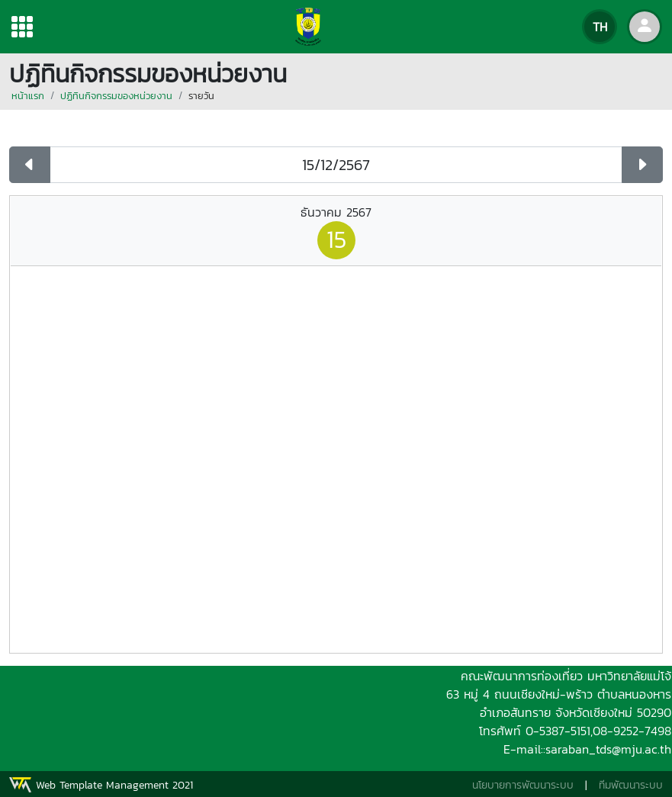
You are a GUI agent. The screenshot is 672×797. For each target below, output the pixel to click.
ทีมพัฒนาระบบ (631, 785)
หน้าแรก (28, 96)
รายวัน (201, 96)
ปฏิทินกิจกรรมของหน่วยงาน (116, 96)
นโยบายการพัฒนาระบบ (523, 785)
